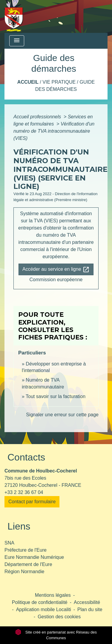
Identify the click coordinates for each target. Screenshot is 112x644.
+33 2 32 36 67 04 (24, 492)
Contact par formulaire (32, 502)
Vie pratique (59, 82)
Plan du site (90, 609)
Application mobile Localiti (44, 609)
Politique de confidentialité (40, 602)
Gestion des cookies (59, 617)
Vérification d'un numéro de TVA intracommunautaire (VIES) (54, 131)
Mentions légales (53, 595)
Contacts (26, 457)
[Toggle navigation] (17, 41)
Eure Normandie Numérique (34, 557)
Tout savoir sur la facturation (56, 396)
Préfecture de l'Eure (26, 550)
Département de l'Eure (28, 564)
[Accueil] (14, 16)
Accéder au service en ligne (56, 270)
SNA (9, 543)
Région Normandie (24, 572)
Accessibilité (87, 602)
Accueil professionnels (38, 117)
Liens (19, 526)
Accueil (28, 82)
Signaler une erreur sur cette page (62, 415)
